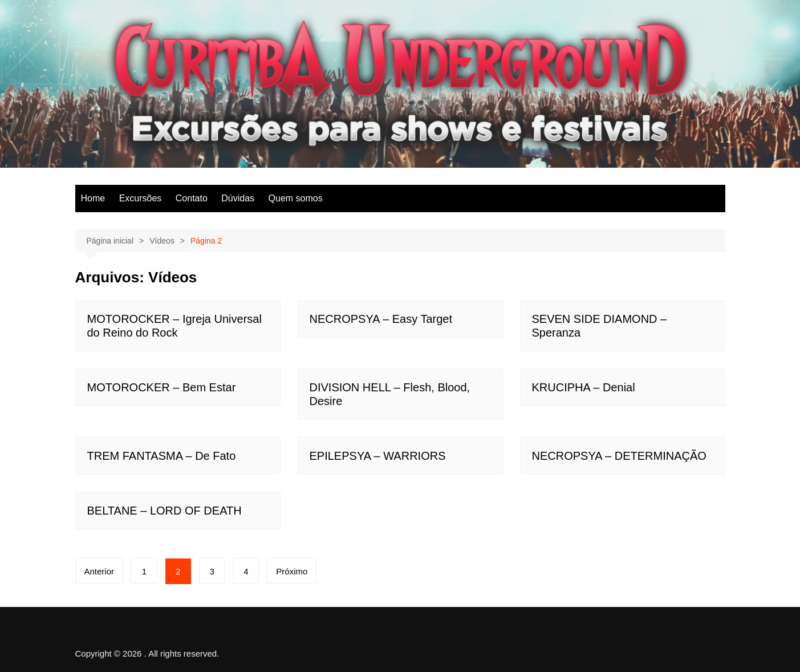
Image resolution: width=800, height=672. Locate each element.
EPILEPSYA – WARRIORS (378, 456)
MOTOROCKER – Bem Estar (162, 387)
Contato (192, 198)
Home (93, 198)
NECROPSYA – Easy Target (381, 319)
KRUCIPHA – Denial (584, 387)
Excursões (141, 198)
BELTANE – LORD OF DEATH (165, 511)
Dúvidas (238, 198)
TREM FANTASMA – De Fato (162, 456)
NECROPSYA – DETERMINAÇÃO (619, 456)
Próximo (292, 571)
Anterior (100, 571)
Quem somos (296, 198)
